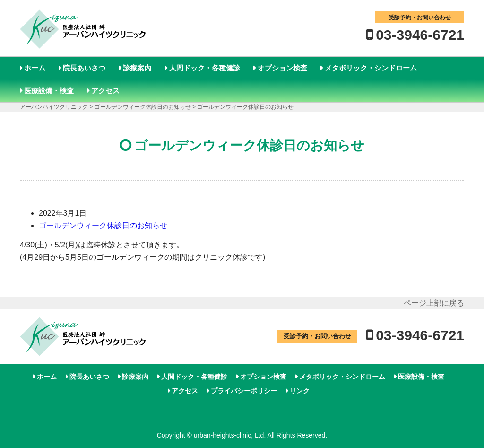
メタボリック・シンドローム (371, 68)
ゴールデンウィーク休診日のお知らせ (103, 225)
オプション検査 (282, 68)
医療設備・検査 (49, 91)
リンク (300, 391)
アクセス (105, 91)
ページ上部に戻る (434, 303)
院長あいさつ (84, 68)
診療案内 (137, 68)
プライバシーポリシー (244, 391)
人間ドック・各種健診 (205, 68)
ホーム (35, 68)
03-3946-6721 (420, 35)
